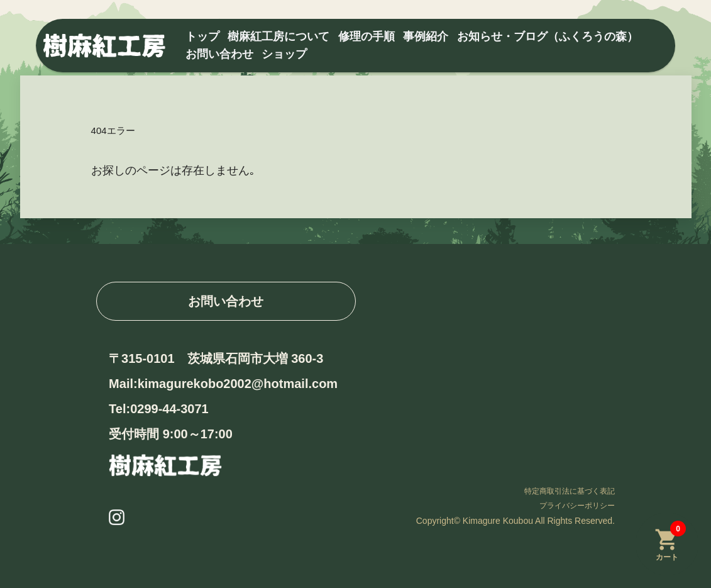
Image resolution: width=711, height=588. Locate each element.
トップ (202, 36)
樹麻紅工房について (278, 36)
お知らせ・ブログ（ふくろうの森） (548, 36)
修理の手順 (367, 36)
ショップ (284, 54)
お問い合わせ (219, 54)
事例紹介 (426, 36)
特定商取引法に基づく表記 (570, 491)
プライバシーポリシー (577, 506)
